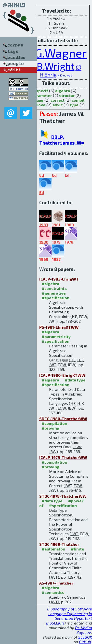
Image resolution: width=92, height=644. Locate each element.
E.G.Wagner (56, 53)
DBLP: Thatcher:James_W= (62, 140)
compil (78, 100)
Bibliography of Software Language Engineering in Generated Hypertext (70, 614)
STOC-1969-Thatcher (59, 544)
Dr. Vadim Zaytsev (84, 630)
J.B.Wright (53, 66)
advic (58, 105)
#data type (75, 380)
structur (67, 95)
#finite (78, 549)
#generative (54, 293)
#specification (56, 298)
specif (42, 91)
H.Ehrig (48, 75)
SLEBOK (85, 637)
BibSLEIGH (55, 623)
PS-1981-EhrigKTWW (59, 327)
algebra (63, 91)
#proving (51, 428)
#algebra (50, 284)
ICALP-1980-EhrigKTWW (62, 375)
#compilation (54, 423)
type (74, 105)
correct (58, 100)
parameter (42, 95)
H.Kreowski (65, 75)
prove (40, 105)
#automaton (53, 549)
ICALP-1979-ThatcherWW (63, 457)
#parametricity (56, 336)
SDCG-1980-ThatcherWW (63, 419)
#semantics (53, 592)
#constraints (54, 288)
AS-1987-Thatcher (56, 583)
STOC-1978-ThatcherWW (63, 496)
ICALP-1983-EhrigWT (59, 279)
